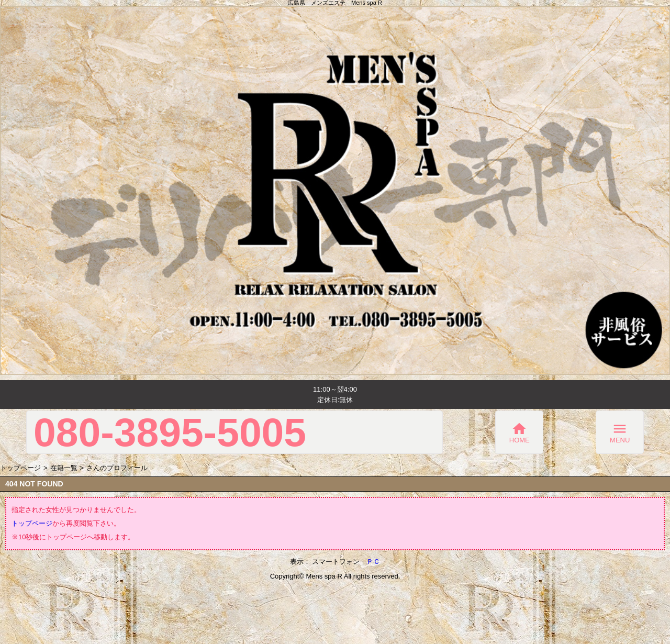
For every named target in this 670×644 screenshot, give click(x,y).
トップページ (20, 468)
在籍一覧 (64, 468)
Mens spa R (324, 576)
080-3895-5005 (170, 432)
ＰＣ (373, 562)
